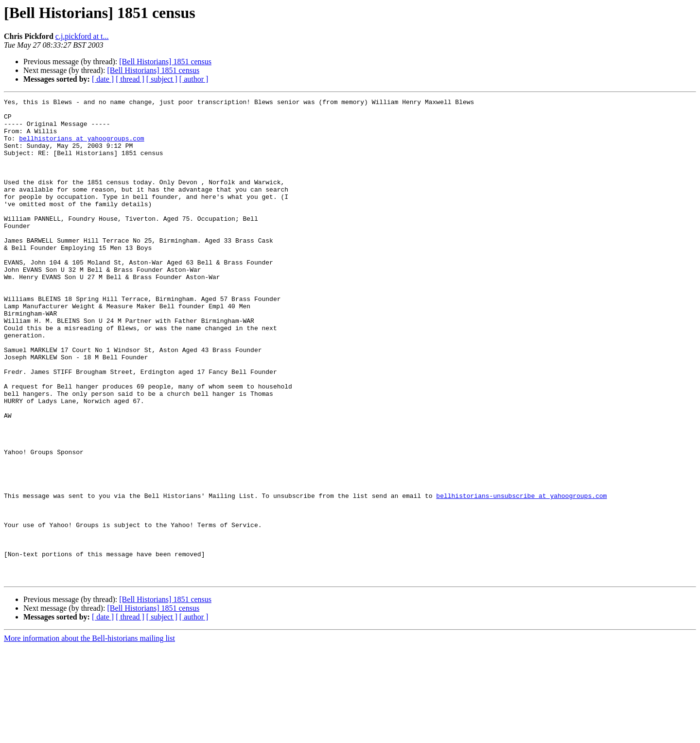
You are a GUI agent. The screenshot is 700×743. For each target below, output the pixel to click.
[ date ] (103, 79)
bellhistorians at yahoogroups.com (81, 147)
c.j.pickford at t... (82, 36)
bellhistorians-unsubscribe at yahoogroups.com (521, 576)
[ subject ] (162, 79)
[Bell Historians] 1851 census (165, 62)
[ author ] (194, 79)
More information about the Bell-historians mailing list (89, 734)
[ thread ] (130, 79)
